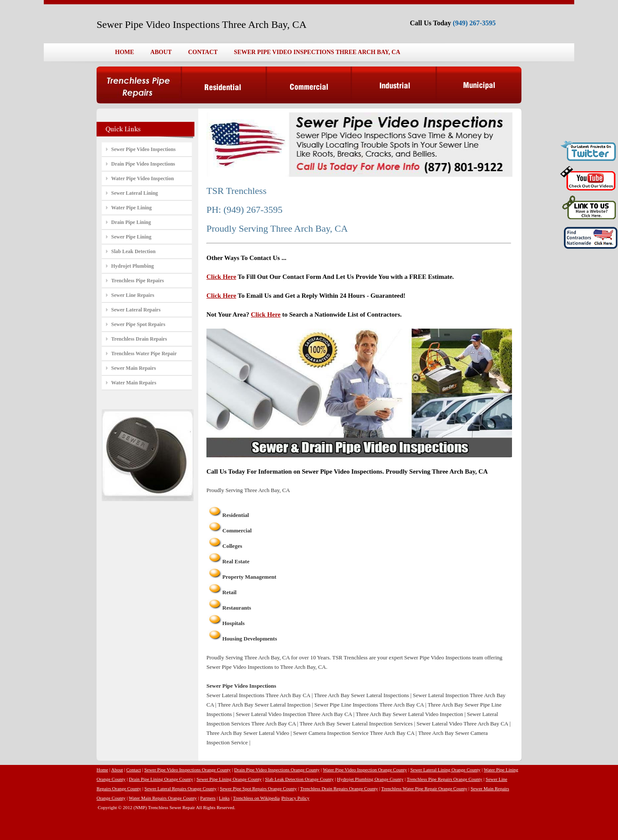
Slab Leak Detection (133, 251)
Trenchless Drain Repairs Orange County (339, 789)
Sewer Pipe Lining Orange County (229, 779)
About (117, 770)
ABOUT (161, 52)
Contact (133, 770)
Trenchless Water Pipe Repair (144, 354)
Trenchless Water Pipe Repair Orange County (424, 789)
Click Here (221, 277)
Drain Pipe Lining (131, 222)
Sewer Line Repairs (133, 295)
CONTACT (203, 52)
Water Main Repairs (134, 383)
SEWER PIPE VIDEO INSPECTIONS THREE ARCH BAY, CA (317, 52)
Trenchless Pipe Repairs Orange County (445, 779)
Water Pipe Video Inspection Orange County (365, 770)
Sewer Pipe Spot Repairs (138, 324)
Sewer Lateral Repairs (136, 310)
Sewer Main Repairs (133, 368)
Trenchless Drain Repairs (139, 339)
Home (102, 770)
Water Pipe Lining (131, 208)
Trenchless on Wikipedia (256, 798)
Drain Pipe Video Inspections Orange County (277, 770)
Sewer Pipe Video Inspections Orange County (188, 770)
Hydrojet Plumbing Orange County (370, 779)
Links (224, 798)
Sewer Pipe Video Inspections (143, 149)
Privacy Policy (296, 798)
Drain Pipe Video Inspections (143, 164)
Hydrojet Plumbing (132, 266)
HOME (124, 52)
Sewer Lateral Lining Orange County (445, 770)
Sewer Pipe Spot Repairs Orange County (258, 789)
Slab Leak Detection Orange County (299, 779)
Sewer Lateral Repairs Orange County (181, 789)
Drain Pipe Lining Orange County (161, 779)
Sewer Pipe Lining (131, 237)
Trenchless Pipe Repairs (138, 281)
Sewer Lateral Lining (135, 193)
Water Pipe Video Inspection (142, 178)
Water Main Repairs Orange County (163, 798)
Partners (208, 798)
